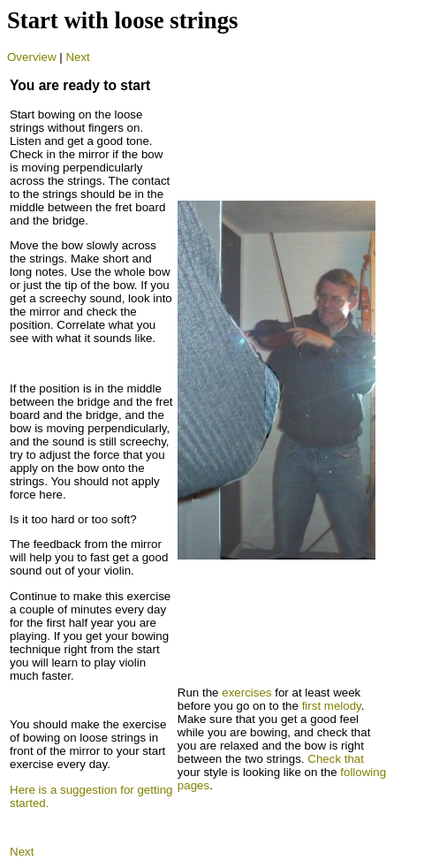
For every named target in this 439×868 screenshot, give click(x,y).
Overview (32, 57)
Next (77, 57)
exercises (246, 693)
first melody (332, 706)
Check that (336, 759)
